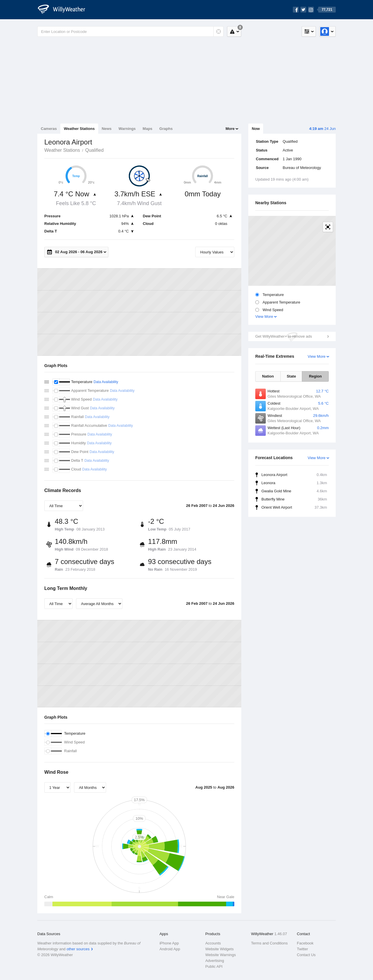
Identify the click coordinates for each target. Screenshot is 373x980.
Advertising (214, 961)
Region (315, 376)
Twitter (302, 949)
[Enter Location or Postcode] (130, 31)
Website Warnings (220, 955)
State (291, 376)
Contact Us (306, 955)
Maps (148, 129)
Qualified (94, 150)
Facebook (305, 943)
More (230, 129)
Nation (268, 376)
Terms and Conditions (270, 943)
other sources (78, 949)
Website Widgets (219, 949)
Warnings (127, 129)
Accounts (213, 943)
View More (264, 317)
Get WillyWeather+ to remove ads (284, 336)
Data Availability (106, 382)
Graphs (166, 129)
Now (256, 129)
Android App (170, 949)
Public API (214, 966)
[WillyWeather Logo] (65, 10)
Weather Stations (79, 129)
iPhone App (169, 943)
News (107, 129)
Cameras (49, 129)
